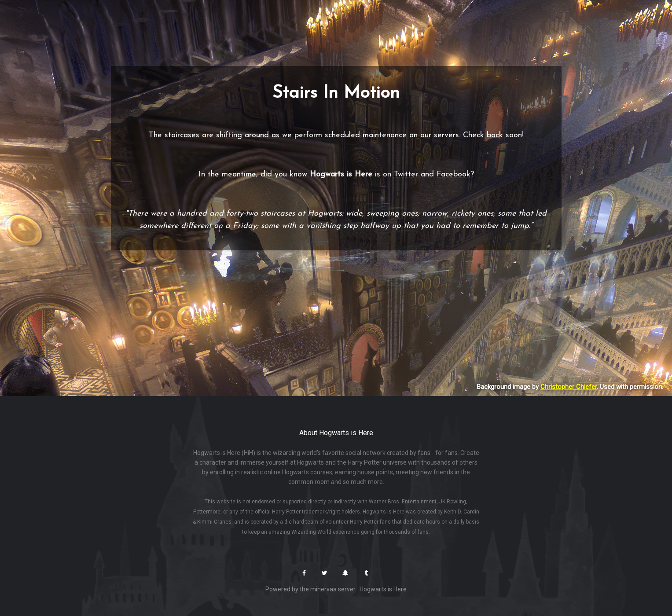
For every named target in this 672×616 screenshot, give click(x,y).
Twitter (406, 174)
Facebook (454, 174)
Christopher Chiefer (569, 387)
